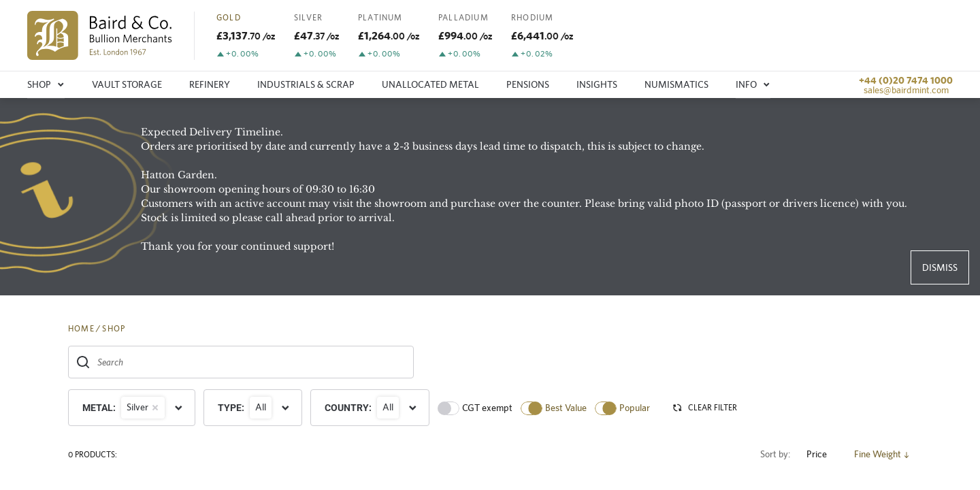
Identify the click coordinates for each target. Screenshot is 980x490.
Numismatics (676, 84)
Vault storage (127, 84)
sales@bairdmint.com (906, 90)
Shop (46, 84)
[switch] (448, 408)
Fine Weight (883, 454)
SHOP (114, 329)
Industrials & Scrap (306, 84)
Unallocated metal (430, 84)
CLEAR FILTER (704, 408)
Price (822, 454)
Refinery (210, 84)
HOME (81, 329)
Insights (597, 84)
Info (753, 84)
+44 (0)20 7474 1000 (906, 80)
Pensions (528, 84)
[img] (100, 35)
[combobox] (241, 362)
